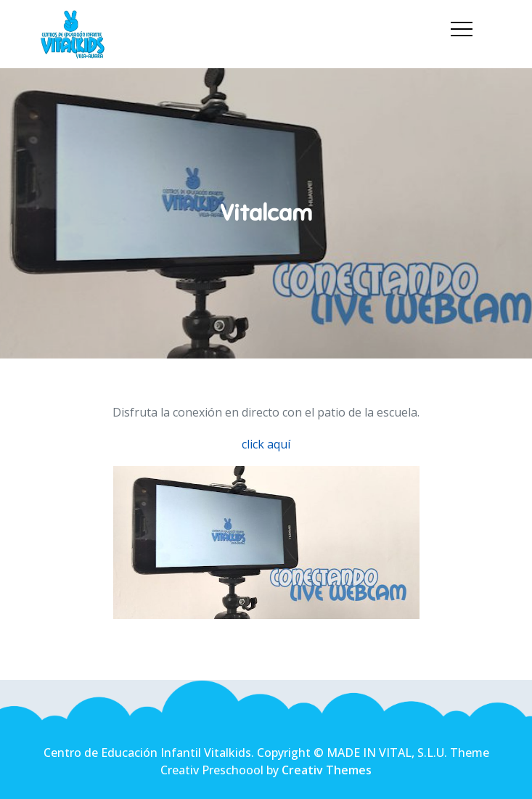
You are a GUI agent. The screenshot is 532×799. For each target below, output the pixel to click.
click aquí (266, 444)
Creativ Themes (327, 770)
